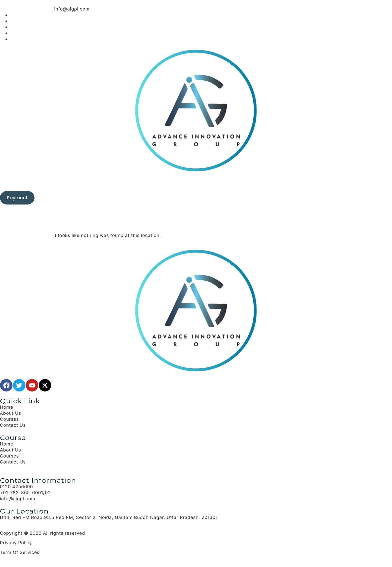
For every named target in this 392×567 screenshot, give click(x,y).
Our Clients (200, 182)
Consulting (147, 182)
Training (174, 182)
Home (126, 182)
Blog (221, 182)
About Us (236, 182)
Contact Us (260, 182)
